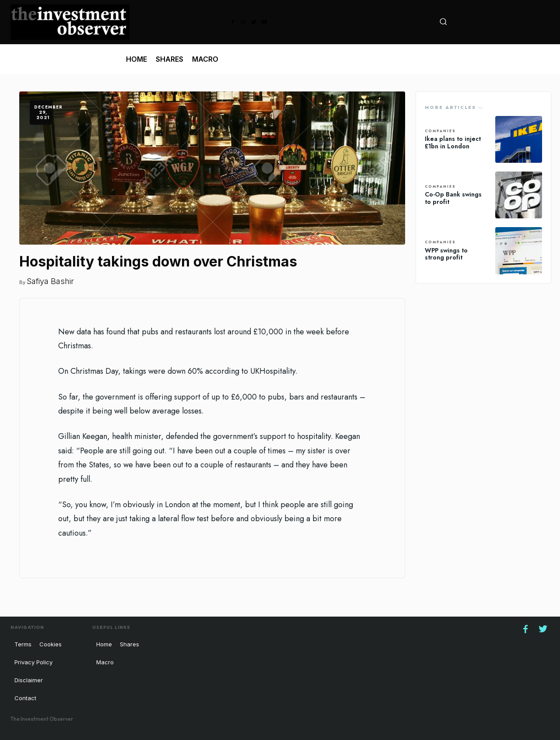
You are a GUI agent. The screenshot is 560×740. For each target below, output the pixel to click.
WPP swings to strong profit (446, 254)
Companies (440, 131)
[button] (443, 21)
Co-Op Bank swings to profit (453, 198)
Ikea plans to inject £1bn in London (453, 142)
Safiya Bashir (50, 281)
